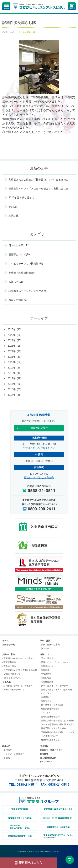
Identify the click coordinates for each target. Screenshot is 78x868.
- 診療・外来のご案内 (50, 645)
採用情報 (44, 746)
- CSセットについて (12, 678)
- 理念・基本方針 (48, 658)
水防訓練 (14, 216)
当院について (46, 654)
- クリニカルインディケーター (54, 686)
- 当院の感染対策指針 (50, 709)
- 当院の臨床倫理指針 (50, 717)
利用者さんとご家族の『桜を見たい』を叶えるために (38, 180)
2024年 (14, 341)
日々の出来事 (27, 32)
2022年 (14, 352)
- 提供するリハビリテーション (54, 662)
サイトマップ (46, 762)
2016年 (14, 384)
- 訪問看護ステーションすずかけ (17, 686)
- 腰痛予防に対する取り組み (53, 728)
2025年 (14, 335)
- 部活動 (6, 758)
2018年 (14, 373)
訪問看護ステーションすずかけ (28, 291)
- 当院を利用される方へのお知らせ (56, 690)
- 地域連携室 (46, 674)
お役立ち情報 (18, 300)
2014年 (14, 395)
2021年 (14, 357)
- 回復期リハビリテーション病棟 (17, 658)
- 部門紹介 (7, 750)
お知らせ (16, 282)
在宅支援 (6, 682)
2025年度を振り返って (21, 198)
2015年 (14, 390)
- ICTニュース (46, 713)
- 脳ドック (45, 648)
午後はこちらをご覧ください (39, 448)
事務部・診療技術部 (22, 273)
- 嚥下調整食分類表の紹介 (52, 705)
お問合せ (44, 754)
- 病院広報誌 (46, 678)
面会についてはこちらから (39, 477)
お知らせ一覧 (9, 645)
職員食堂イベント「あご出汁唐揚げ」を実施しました (38, 189)
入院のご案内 (9, 654)
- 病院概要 (45, 670)
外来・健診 (45, 641)
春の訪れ (14, 207)
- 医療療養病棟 (9, 662)
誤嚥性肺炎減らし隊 (19, 23)
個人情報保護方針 (48, 758)
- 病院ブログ (46, 701)
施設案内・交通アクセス (51, 750)
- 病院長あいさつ (48, 666)
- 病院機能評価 (47, 682)
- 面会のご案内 (9, 666)
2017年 (14, 379)
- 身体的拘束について (50, 740)
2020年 (14, 362)
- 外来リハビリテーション (14, 690)
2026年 (14, 330)
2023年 (14, 346)
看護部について (19, 255)
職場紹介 (6, 746)
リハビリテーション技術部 (26, 264)
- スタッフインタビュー (13, 754)
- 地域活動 (45, 697)
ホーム (5, 641)
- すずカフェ (46, 693)
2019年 (14, 368)
